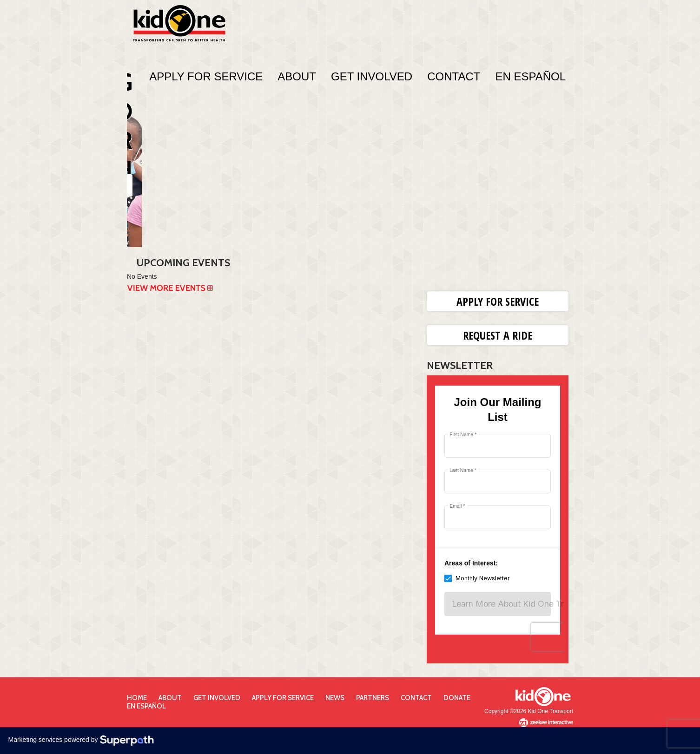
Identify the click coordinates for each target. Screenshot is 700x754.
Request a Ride (498, 335)
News (335, 698)
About (297, 76)
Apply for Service (498, 301)
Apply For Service (206, 76)
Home (137, 698)
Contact (454, 76)
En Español (530, 76)
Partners (373, 698)
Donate (457, 698)
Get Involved (372, 76)
